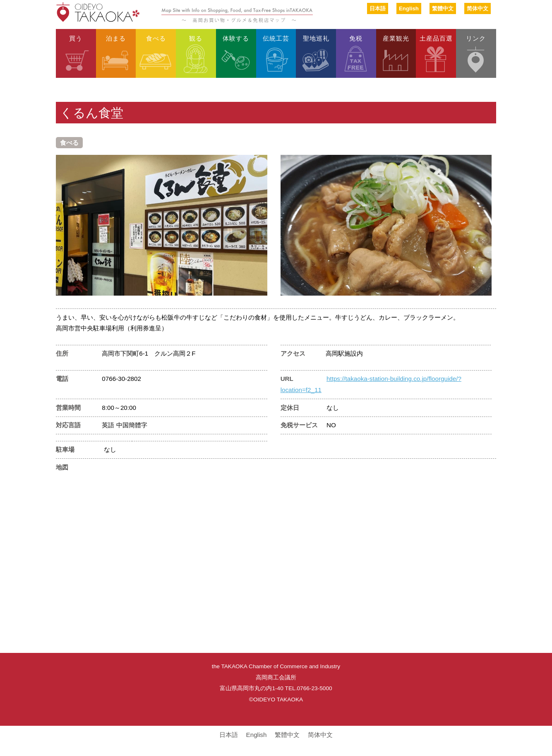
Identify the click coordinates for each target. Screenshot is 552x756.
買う (76, 38)
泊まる (116, 38)
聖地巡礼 (316, 38)
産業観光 (396, 38)
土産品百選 (436, 38)
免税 (356, 38)
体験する (236, 38)
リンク (476, 38)
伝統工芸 (276, 38)
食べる (156, 38)
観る (196, 38)
